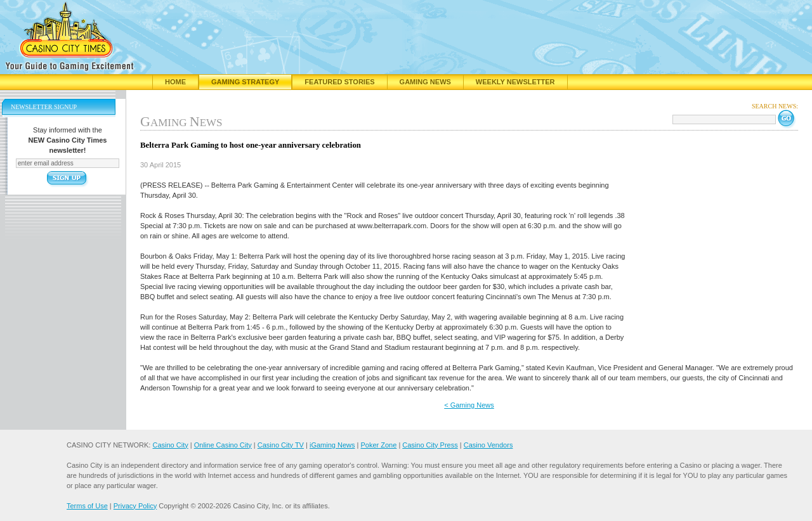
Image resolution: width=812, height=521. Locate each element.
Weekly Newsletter (515, 82)
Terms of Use (87, 506)
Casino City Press (430, 445)
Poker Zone (378, 445)
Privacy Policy (135, 506)
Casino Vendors (488, 445)
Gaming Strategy (245, 82)
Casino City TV (281, 445)
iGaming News (332, 445)
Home (175, 82)
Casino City (170, 445)
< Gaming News (469, 405)
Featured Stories (339, 82)
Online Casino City (223, 445)
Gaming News (425, 82)
